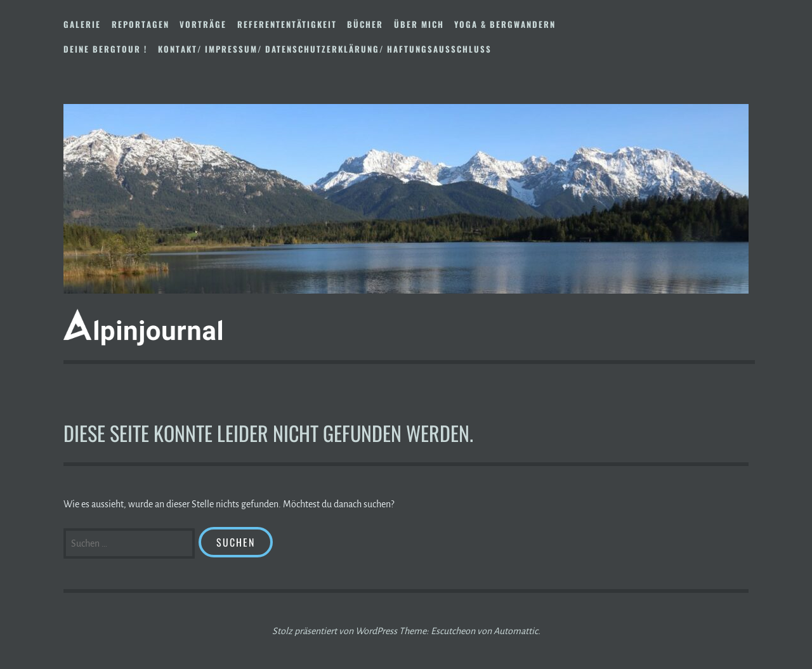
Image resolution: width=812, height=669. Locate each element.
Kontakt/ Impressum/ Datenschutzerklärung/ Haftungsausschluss (325, 49)
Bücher (365, 24)
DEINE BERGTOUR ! (105, 49)
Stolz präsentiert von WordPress (335, 631)
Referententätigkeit (287, 24)
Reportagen (141, 24)
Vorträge (203, 24)
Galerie (82, 24)
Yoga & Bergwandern (505, 24)
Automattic (516, 631)
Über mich (419, 24)
